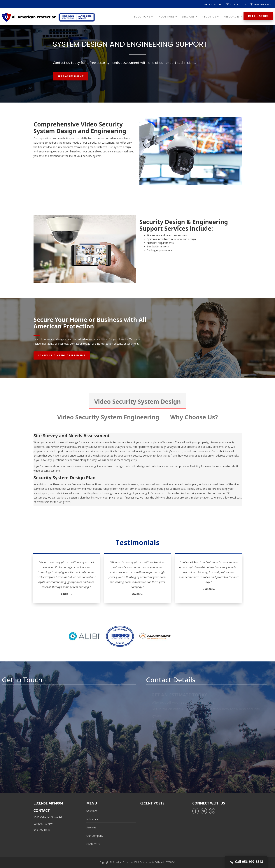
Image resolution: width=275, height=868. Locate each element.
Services (91, 827)
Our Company (95, 836)
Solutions (92, 811)
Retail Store (213, 4)
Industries (92, 819)
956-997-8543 (261, 4)
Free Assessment (71, 76)
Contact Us (236, 4)
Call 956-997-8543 (246, 862)
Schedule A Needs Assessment (62, 355)
